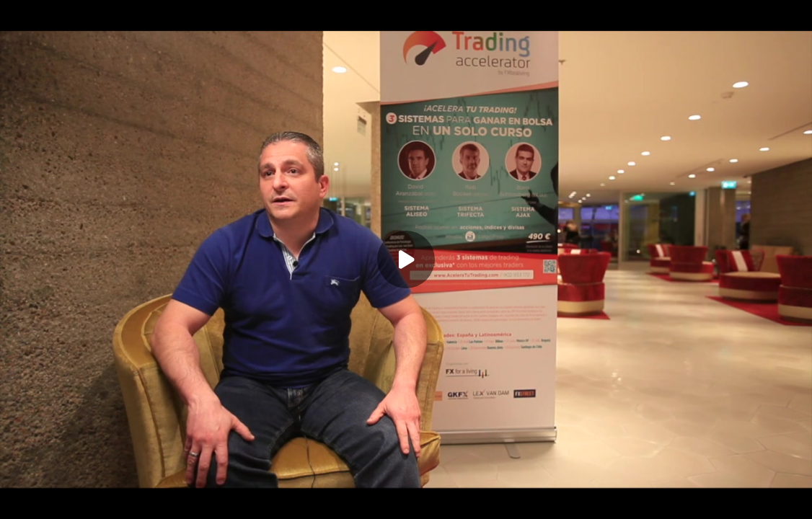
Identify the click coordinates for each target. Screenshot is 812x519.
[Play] (406, 259)
